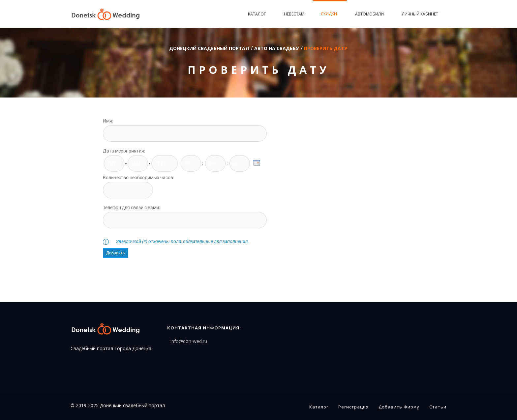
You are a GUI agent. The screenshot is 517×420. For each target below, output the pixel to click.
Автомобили (370, 14)
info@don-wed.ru (189, 341)
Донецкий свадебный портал (209, 48)
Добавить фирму (399, 407)
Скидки (330, 14)
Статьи (438, 407)
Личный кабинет (420, 14)
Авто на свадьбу (276, 48)
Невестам (294, 14)
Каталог (258, 14)
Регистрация (353, 407)
